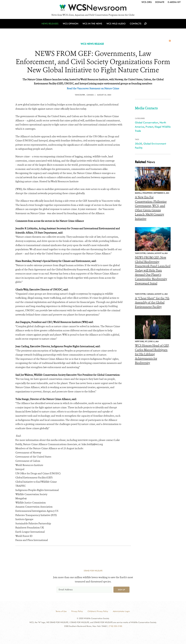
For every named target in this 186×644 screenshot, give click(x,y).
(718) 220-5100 (115, 626)
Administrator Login (121, 611)
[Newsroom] (93, 8)
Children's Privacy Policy (98, 611)
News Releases (51, 25)
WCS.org (147, 2)
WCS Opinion (71, 25)
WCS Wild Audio (116, 25)
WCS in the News (93, 25)
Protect (149, 127)
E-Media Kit (174, 2)
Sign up (121, 590)
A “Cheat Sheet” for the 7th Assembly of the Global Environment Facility (152, 303)
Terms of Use (61, 611)
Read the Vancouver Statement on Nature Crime (93, 88)
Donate (160, 2)
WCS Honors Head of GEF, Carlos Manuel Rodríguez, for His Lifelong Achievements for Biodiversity (152, 354)
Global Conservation (147, 122)
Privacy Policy (77, 611)
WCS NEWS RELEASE (92, 44)
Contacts (135, 25)
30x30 (138, 144)
